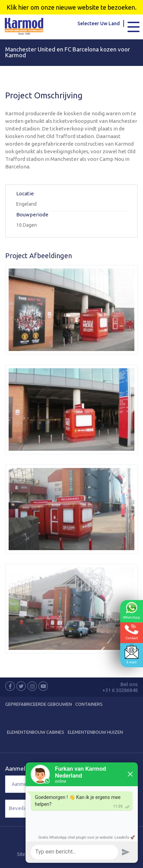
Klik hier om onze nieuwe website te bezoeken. (71, 7)
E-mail (132, 654)
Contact (132, 632)
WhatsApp (132, 610)
